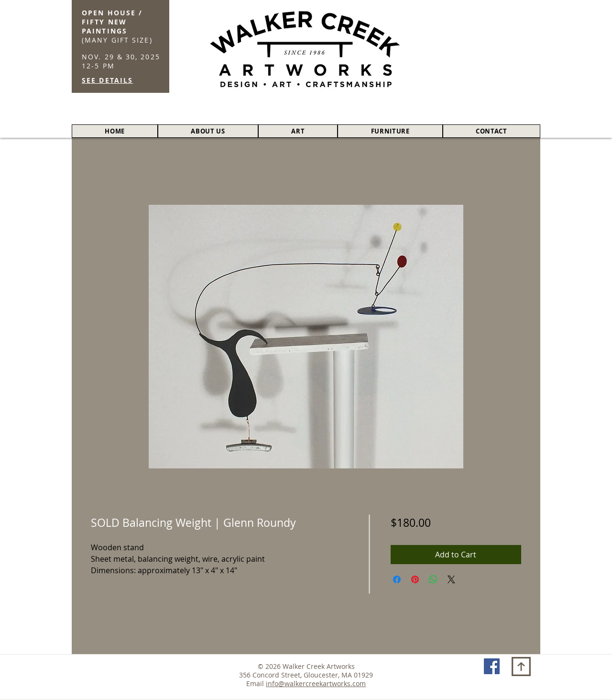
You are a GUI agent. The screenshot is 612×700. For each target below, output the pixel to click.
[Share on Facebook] (397, 579)
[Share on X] (451, 579)
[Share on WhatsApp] (433, 579)
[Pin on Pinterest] (415, 579)
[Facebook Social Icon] (492, 666)
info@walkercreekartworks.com (316, 683)
